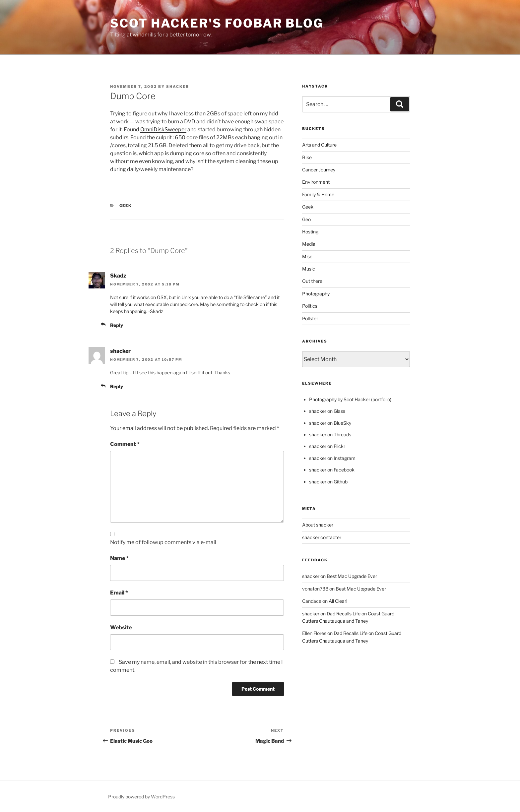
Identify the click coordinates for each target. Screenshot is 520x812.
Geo (306, 219)
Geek (126, 206)
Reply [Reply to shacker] (117, 386)
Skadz (118, 276)
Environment (316, 182)
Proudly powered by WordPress (141, 797)
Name (119, 558)
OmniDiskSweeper (163, 129)
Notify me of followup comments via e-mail (163, 542)
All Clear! (338, 601)
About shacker (318, 525)
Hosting (310, 232)
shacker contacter (322, 537)
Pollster (310, 318)
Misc (307, 256)
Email (119, 593)
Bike (307, 157)
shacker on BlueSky (330, 423)
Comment (125, 444)
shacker (178, 87)
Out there (312, 281)
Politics (310, 306)
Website (121, 627)
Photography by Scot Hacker (340, 399)
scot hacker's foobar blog (217, 23)
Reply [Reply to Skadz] (117, 325)
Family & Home (318, 194)
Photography (316, 294)
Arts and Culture (319, 145)
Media (309, 244)
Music (309, 269)
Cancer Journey (319, 170)
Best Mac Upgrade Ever (352, 576)
